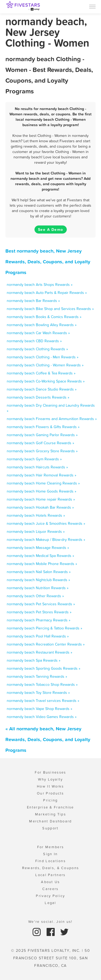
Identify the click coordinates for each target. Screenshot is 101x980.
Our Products (50, 793)
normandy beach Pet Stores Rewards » (39, 612)
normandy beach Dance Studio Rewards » (42, 389)
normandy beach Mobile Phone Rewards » (42, 564)
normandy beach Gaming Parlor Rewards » (42, 435)
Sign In (50, 854)
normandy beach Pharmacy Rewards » (39, 620)
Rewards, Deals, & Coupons (51, 868)
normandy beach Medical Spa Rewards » (40, 556)
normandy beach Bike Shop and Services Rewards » (50, 309)
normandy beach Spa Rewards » (34, 660)
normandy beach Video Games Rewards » (42, 717)
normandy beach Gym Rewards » (34, 459)
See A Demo (51, 229)
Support (50, 828)
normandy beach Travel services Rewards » (43, 701)
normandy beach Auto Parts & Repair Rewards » (47, 293)
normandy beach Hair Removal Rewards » (41, 475)
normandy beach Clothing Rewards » (37, 349)
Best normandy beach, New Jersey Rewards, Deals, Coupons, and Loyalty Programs (48, 262)
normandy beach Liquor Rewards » (36, 531)
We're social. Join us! (50, 922)
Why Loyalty (50, 779)
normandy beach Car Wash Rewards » (38, 333)
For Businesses (50, 772)
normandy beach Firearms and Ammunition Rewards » (52, 419)
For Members (50, 847)
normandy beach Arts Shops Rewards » (40, 285)
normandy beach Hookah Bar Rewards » (40, 507)
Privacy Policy (50, 896)
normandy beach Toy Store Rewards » (38, 693)
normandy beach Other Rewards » (35, 596)
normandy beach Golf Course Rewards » (40, 443)
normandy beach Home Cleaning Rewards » (43, 483)
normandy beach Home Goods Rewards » (41, 491)
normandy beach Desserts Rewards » (38, 397)
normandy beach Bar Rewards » (33, 301)
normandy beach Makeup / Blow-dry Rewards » (46, 540)
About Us (50, 882)
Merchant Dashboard (50, 821)
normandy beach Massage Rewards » (38, 548)
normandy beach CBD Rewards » (34, 341)
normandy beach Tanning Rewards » (37, 676)
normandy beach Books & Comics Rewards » (44, 317)
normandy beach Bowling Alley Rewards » (42, 325)
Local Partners (50, 875)
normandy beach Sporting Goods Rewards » (43, 668)
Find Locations (50, 861)
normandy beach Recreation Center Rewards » (46, 644)
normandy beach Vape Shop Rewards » (39, 709)
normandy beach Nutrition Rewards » (38, 588)
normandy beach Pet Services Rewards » (41, 604)
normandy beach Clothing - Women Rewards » (45, 365)
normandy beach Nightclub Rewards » (38, 580)
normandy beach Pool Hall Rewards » (38, 636)
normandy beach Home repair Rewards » (41, 499)
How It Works (50, 786)
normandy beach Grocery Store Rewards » (42, 451)
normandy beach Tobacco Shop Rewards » (42, 684)
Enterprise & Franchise (50, 807)
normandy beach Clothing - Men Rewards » (43, 357)
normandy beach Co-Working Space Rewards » (46, 381)
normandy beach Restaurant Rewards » (39, 652)
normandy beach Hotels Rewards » (36, 515)
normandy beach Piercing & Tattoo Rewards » (44, 628)
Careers (50, 889)
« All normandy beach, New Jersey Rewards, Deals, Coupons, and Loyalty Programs (48, 739)
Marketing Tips (50, 814)
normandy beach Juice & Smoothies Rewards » (46, 523)
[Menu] (92, 6)
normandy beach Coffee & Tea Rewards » (41, 373)
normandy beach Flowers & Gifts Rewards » (43, 427)
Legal (50, 903)
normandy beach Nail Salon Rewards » (39, 572)
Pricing (50, 800)
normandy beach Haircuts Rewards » (37, 467)
